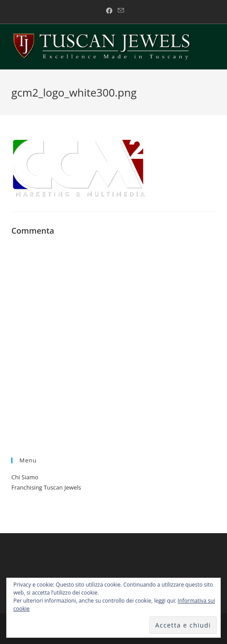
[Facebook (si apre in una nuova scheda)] (109, 11)
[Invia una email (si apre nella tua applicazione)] (120, 11)
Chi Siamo (25, 477)
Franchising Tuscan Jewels (46, 487)
